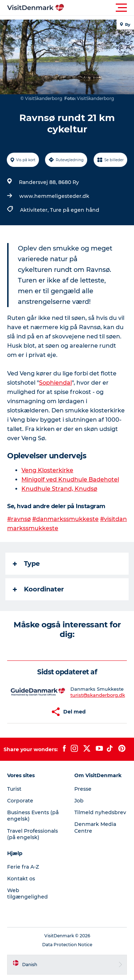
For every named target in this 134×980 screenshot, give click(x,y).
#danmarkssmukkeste (65, 519)
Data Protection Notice (67, 945)
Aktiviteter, (35, 210)
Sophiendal (55, 383)
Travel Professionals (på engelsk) (33, 834)
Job (79, 801)
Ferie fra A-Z (23, 867)
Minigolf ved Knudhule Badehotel (70, 480)
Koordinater (38, 589)
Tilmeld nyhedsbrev (100, 812)
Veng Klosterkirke (47, 470)
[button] (99, 8)
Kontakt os (21, 879)
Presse (83, 789)
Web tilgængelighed (28, 894)
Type (26, 564)
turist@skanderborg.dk (98, 695)
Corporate (20, 801)
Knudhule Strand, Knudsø (59, 489)
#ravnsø (19, 519)
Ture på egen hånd (75, 210)
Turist (14, 789)
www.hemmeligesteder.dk (54, 196)
